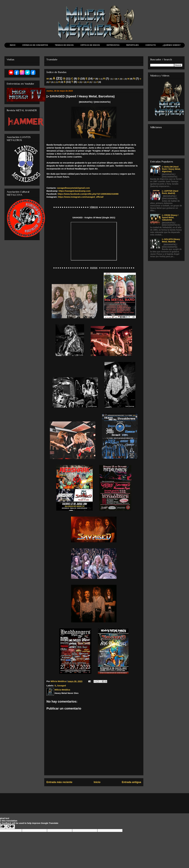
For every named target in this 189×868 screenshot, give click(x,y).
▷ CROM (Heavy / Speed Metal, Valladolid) (170, 218)
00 (48, 79)
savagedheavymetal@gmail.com (73, 188)
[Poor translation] (10, 827)
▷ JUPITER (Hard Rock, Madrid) (170, 192)
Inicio (97, 782)
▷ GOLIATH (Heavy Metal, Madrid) (171, 240)
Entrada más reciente (59, 782)
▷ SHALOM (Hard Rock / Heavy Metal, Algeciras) (171, 169)
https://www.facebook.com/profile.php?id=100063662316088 (88, 194)
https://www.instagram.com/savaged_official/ (81, 197)
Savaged (62, 686)
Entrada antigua (131, 782)
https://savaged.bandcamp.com (75, 191)
